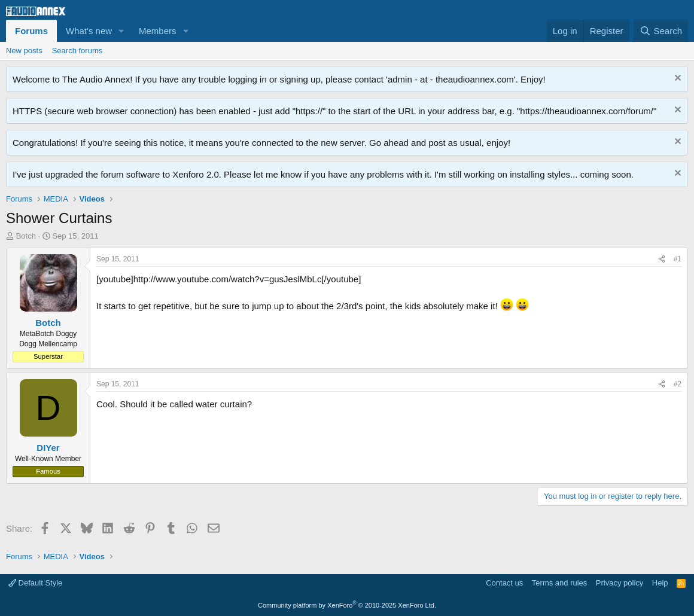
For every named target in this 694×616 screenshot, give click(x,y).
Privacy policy (620, 583)
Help (660, 583)
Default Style (35, 583)
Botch (26, 236)
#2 (678, 384)
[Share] (662, 259)
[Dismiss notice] (676, 79)
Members (158, 31)
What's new (89, 31)
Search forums (77, 51)
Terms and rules (559, 583)
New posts (24, 51)
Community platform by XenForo (347, 605)
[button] (121, 31)
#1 (678, 259)
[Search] (661, 31)
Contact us (504, 583)
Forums (31, 31)
